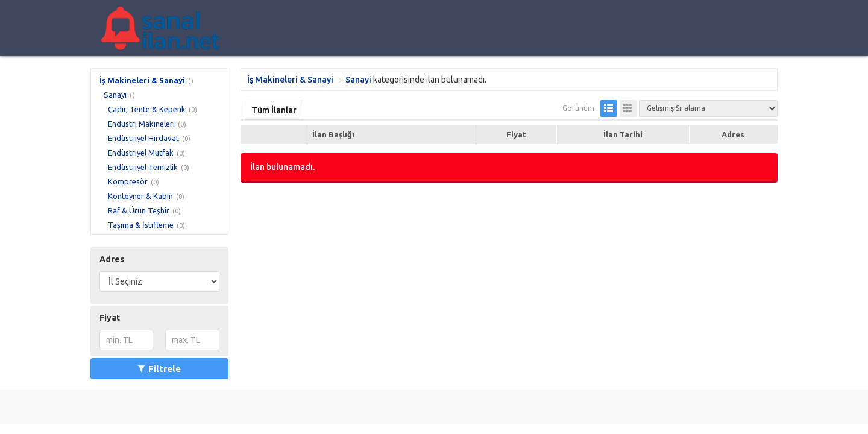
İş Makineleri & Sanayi (142, 80)
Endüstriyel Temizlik (143, 167)
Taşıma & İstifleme (141, 225)
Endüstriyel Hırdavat (143, 138)
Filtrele (159, 369)
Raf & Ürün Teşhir (139, 210)
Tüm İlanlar (274, 110)
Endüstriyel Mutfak (141, 153)
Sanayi (115, 95)
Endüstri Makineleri (141, 124)
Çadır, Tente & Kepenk (147, 109)
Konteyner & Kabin (140, 196)
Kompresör (128, 181)
